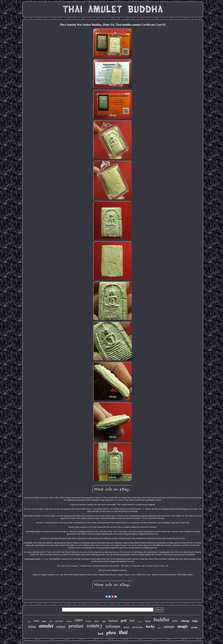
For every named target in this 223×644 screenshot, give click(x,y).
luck (101, 634)
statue (61, 627)
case (51, 621)
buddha (161, 620)
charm (126, 627)
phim (97, 621)
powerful (59, 621)
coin (29, 622)
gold (124, 621)
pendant (76, 626)
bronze (89, 621)
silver (175, 621)
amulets (69, 621)
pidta (44, 621)
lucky (150, 626)
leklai (32, 627)
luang (148, 621)
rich (104, 621)
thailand (113, 621)
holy (159, 628)
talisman (113, 626)
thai (123, 632)
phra (111, 633)
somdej (94, 626)
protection (138, 627)
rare (79, 620)
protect (140, 622)
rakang (185, 621)
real (132, 620)
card (36, 621)
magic (183, 626)
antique (169, 627)
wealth (194, 627)
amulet (46, 626)
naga (195, 621)
